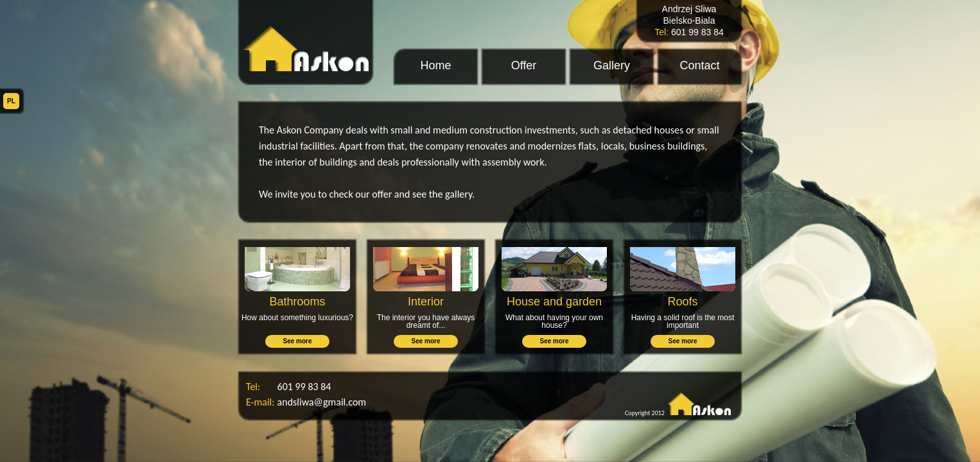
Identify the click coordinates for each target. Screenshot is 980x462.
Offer (524, 65)
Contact (699, 65)
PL (11, 101)
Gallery (612, 65)
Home (435, 65)
